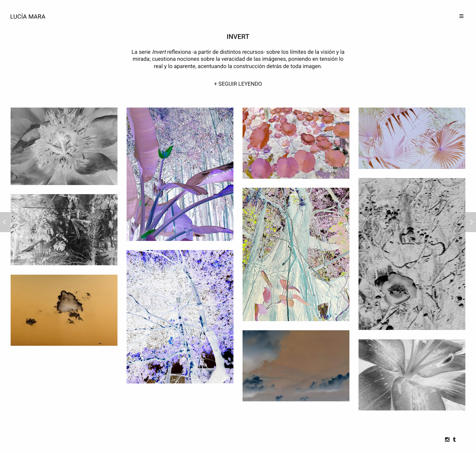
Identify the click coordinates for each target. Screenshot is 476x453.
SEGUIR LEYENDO (240, 84)
